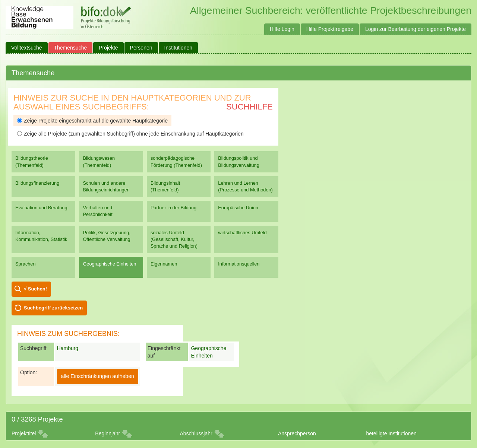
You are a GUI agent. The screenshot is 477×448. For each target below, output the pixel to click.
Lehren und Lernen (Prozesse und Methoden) (245, 186)
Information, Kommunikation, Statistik (41, 236)
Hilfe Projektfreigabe (330, 29)
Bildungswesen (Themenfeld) (99, 161)
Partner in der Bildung (173, 208)
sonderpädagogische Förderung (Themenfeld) (176, 161)
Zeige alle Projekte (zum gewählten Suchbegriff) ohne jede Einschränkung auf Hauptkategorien (130, 134)
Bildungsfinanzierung (37, 183)
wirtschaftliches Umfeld (242, 233)
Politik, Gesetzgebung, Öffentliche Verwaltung (106, 236)
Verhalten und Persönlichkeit (97, 211)
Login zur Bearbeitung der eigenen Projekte (416, 29)
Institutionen (179, 48)
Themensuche (71, 48)
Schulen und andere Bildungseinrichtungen (106, 186)
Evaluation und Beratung (41, 208)
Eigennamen (164, 264)
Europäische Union (238, 208)
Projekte (108, 48)
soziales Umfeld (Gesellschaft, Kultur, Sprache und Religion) (174, 239)
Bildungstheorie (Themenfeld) (32, 161)
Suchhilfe (249, 107)
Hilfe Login (282, 29)
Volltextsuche (27, 48)
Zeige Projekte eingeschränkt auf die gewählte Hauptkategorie (92, 121)
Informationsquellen (239, 264)
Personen (141, 48)
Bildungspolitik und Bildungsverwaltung (238, 161)
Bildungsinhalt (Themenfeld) (165, 186)
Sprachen (26, 264)
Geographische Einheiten (109, 264)
